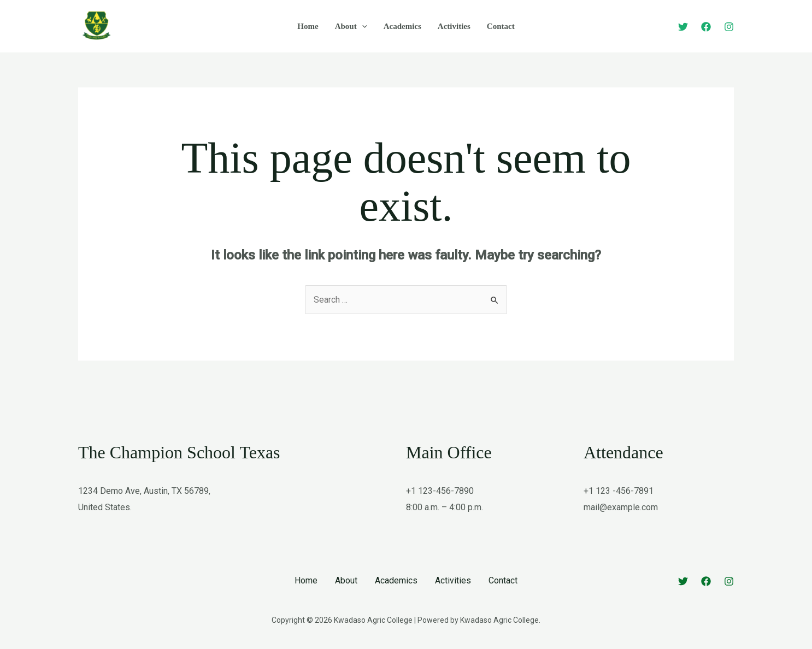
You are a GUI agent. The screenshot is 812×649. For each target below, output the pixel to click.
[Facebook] (706, 27)
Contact (501, 26)
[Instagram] (729, 27)
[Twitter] (683, 27)
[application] (362, 26)
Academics (402, 26)
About (351, 26)
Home (308, 26)
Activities (454, 26)
